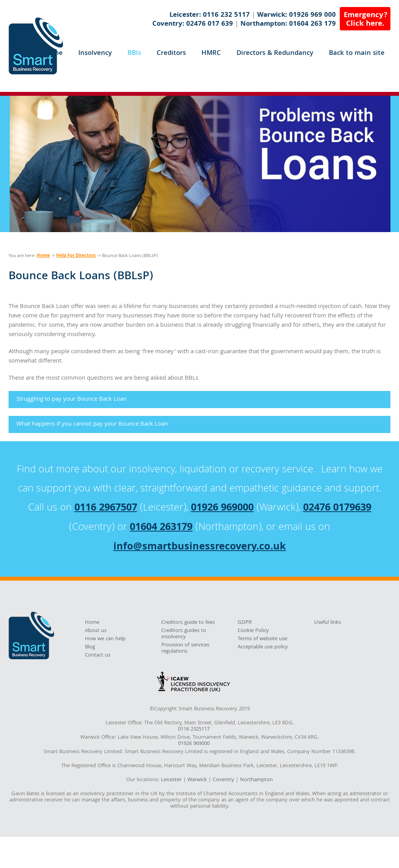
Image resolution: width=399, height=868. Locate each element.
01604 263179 (161, 528)
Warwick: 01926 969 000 (297, 15)
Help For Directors (76, 256)
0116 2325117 (194, 730)
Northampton (256, 780)
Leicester (171, 780)
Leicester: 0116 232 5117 (210, 15)
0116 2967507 (106, 508)
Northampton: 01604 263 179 (288, 24)
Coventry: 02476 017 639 (193, 24)
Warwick (197, 780)
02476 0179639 (337, 508)
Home (43, 256)
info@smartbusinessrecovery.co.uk (200, 547)
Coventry (223, 780)
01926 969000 (222, 508)
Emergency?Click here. (366, 20)
